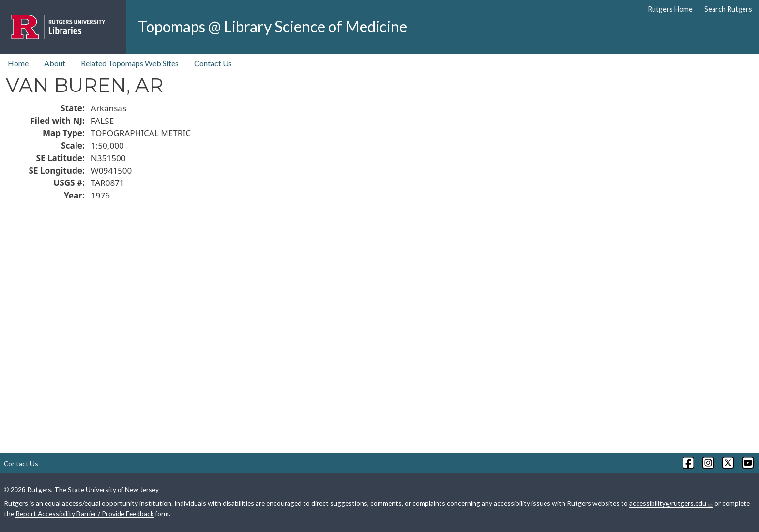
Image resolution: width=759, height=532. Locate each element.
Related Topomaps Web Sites (130, 63)
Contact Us (213, 63)
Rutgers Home (670, 9)
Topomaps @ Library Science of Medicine (273, 26)
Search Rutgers (728, 9)
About (55, 63)
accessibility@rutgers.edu (671, 503)
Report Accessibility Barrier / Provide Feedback (85, 513)
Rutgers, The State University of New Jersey (93, 490)
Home (18, 63)
